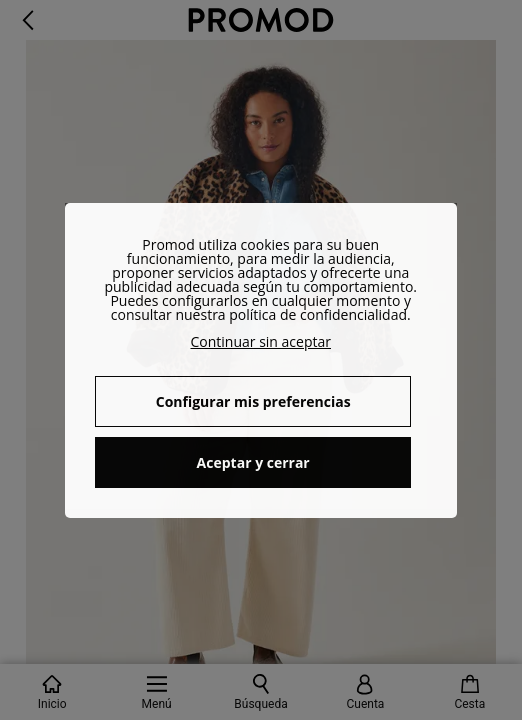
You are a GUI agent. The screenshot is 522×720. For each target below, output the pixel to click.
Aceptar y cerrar (253, 462)
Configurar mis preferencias (253, 401)
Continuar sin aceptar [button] (261, 341)
